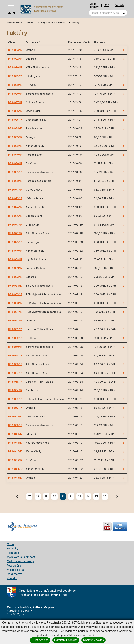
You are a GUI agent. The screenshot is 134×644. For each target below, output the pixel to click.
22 (71, 496)
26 (105, 496)
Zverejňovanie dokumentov (52, 22)
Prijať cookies (40, 640)
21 (63, 496)
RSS (107, 5)
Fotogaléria (14, 566)
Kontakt (12, 578)
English (119, 5)
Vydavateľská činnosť (21, 557)
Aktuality (13, 548)
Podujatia (13, 553)
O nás (30, 22)
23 (80, 496)
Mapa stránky (94, 5)
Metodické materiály (20, 561)
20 (55, 496)
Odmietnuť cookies (66, 640)
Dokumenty (14, 574)
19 (46, 496)
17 (29, 496)
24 (88, 496)
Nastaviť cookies (94, 640)
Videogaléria (15, 570)
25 (96, 496)
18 (38, 496)
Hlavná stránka (14, 22)
